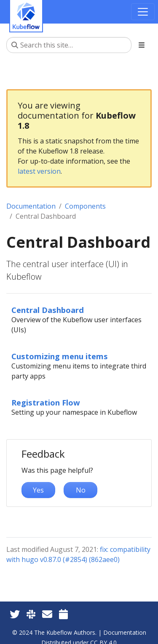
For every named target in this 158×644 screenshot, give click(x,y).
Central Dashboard (48, 310)
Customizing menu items (60, 356)
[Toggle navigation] (143, 12)
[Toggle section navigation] (142, 45)
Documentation (31, 206)
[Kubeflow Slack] (31, 614)
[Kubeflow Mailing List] (47, 614)
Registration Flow (46, 402)
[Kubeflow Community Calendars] (63, 614)
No (81, 490)
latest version (39, 171)
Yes (38, 490)
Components (85, 206)
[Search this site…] (69, 45)
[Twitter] (15, 614)
